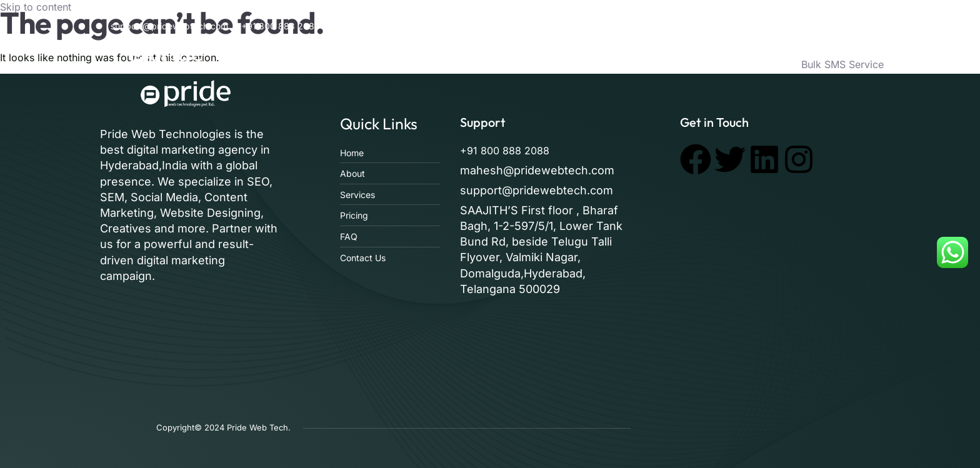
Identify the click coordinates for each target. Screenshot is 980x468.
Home (493, 64)
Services (596, 64)
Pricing (692, 64)
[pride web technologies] (780, 285)
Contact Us (754, 64)
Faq (645, 64)
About (542, 64)
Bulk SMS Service (842, 64)
